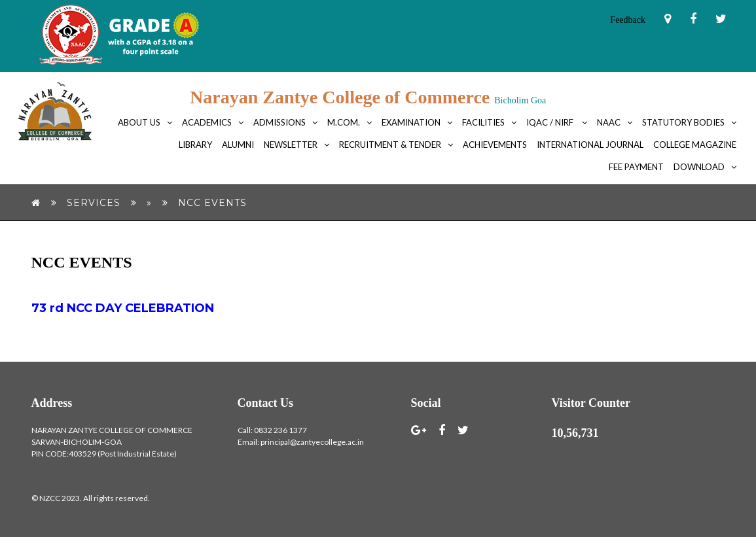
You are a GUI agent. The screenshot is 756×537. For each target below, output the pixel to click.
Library (195, 145)
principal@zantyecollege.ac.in (312, 442)
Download (699, 167)
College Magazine (695, 145)
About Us (139, 122)
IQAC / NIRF (551, 122)
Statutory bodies (683, 122)
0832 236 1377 (280, 430)
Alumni (238, 145)
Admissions (279, 122)
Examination (411, 122)
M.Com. (344, 122)
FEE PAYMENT (636, 167)
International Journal (590, 145)
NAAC (609, 122)
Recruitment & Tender (390, 145)
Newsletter (291, 145)
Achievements (495, 145)
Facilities (483, 122)
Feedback (628, 20)
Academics (207, 122)
